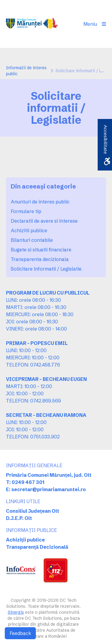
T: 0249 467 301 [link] (25, 482)
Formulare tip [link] (26, 211)
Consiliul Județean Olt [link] (33, 511)
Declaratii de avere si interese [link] (44, 221)
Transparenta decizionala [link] (40, 259)
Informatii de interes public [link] (26, 71)
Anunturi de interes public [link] (40, 202)
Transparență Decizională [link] (37, 547)
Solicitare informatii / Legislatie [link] (46, 269)
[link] (32, 24)
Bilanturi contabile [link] (32, 240)
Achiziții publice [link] (25, 540)
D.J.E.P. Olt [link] (19, 518)
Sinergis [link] (16, 612)
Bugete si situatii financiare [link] (41, 250)
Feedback (20, 633)
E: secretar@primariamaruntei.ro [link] (46, 489)
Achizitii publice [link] (29, 230)
